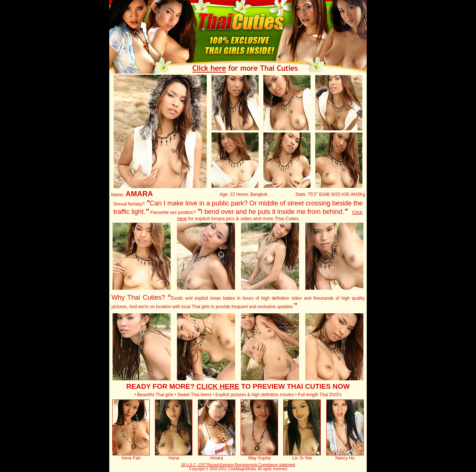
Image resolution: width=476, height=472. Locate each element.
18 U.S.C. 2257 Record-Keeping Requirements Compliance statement (238, 465)
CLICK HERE (218, 386)
